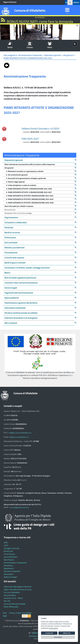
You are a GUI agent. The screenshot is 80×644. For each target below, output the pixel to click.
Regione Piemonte (10, 2)
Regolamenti (9, 568)
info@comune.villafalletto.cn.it (19, 437)
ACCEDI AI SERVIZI (72, 2)
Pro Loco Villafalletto (12, 592)
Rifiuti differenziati (11, 607)
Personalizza (58, 637)
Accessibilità (27, 613)
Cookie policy (53, 628)
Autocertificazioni (11, 557)
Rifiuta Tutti (67, 633)
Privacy (12, 613)
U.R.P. (6, 545)
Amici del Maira (10, 595)
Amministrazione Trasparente (15, 563)
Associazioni (9, 574)
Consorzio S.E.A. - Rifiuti (13, 598)
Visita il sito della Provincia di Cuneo (18, 590)
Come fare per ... (10, 554)
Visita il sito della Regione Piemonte (18, 587)
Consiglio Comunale (11, 548)
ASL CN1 (7, 601)
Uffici (6, 543)
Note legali (5, 614)
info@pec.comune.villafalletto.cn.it (20, 433)
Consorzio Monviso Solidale (15, 604)
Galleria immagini (10, 577)
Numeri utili (8, 551)
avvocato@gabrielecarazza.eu (19, 507)
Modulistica (8, 566)
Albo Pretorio (9, 560)
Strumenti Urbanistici (12, 571)
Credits (18, 613)
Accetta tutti (49, 633)
